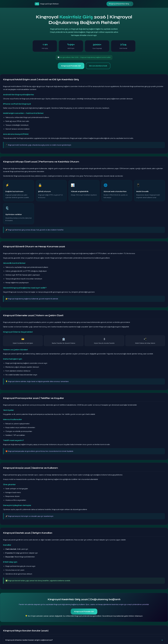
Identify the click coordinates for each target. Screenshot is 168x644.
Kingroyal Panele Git (71, 66)
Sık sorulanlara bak (98, 66)
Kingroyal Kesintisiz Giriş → (120, 4)
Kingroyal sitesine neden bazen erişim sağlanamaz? (29, 640)
